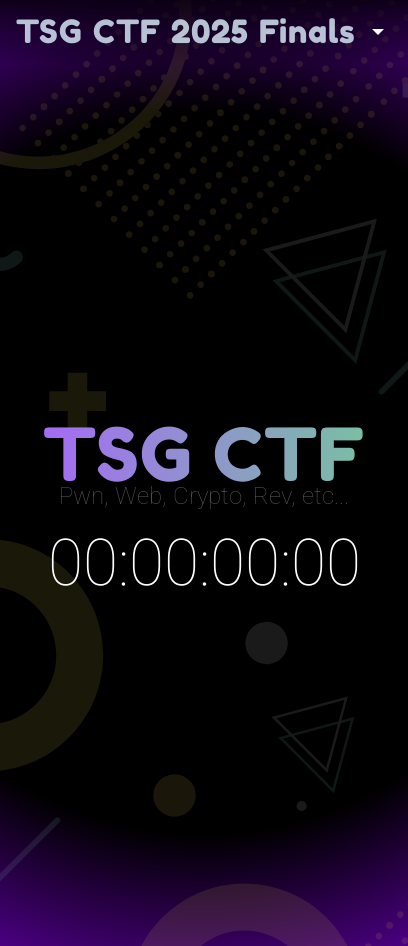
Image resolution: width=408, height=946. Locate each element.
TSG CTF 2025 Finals (186, 31)
